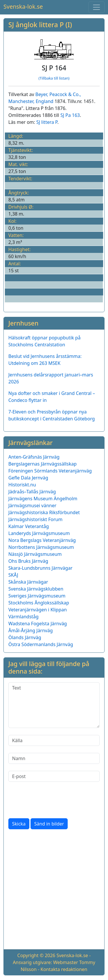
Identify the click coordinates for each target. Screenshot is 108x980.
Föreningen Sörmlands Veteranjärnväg (50, 471)
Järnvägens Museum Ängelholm (43, 499)
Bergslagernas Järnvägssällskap (42, 464)
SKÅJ (13, 575)
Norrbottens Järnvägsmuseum (41, 547)
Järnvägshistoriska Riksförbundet (44, 512)
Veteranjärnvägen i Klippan (38, 610)
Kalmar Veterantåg (29, 526)
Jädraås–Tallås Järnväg (32, 492)
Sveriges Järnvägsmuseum (37, 596)
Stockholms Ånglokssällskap (39, 603)
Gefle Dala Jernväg (28, 478)
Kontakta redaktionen (64, 969)
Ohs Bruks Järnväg (28, 561)
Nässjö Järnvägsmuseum (35, 554)
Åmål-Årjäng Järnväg (31, 630)
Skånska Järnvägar (28, 582)
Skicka (19, 824)
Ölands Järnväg (25, 637)
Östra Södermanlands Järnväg (41, 644)
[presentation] (52, 800)
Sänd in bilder (49, 824)
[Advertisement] (54, 890)
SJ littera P (47, 122)
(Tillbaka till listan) (54, 78)
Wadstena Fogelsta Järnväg (38, 624)
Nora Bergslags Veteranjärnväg (42, 540)
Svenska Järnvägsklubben (36, 589)
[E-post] (54, 776)
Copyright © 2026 (36, 955)
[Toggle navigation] (96, 7)
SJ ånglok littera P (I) (40, 25)
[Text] (54, 705)
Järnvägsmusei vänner (32, 505)
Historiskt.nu (22, 485)
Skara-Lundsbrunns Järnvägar (40, 568)
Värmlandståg (23, 617)
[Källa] (54, 740)
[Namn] (54, 758)
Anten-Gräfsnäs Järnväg (34, 457)
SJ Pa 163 (70, 115)
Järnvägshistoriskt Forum (35, 519)
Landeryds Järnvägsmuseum (39, 533)
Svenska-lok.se (23, 7)
